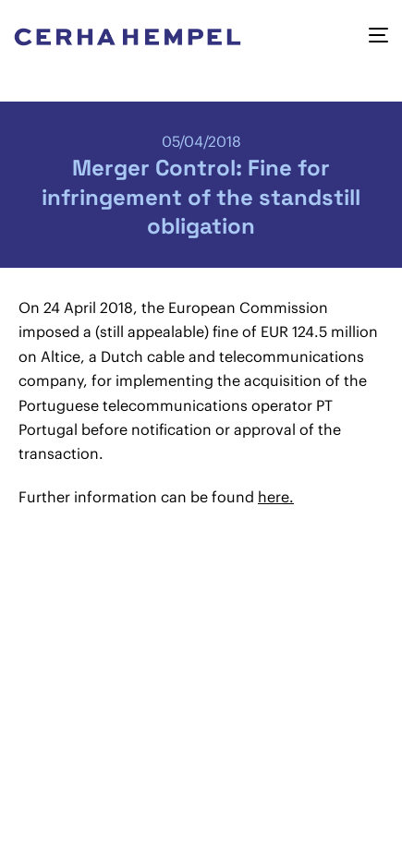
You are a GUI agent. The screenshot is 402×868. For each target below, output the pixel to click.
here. (276, 497)
